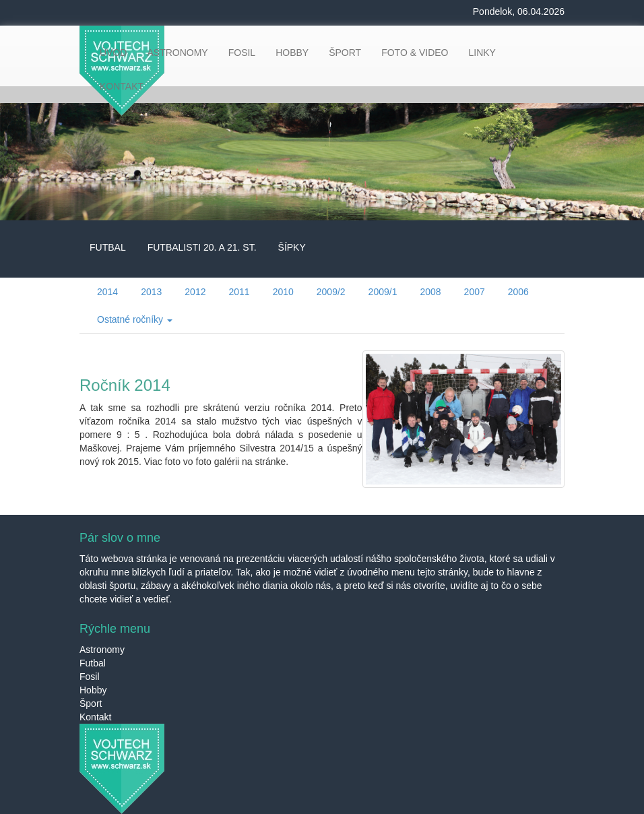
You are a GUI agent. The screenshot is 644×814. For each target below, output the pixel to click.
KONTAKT (122, 86)
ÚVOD (113, 53)
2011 (239, 292)
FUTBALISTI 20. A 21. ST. (202, 247)
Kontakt (95, 717)
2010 (283, 292)
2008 (430, 292)
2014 (107, 292)
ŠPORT (345, 53)
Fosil (90, 677)
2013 (151, 292)
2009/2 (331, 292)
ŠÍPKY (292, 247)
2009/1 (383, 292)
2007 (475, 292)
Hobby (93, 690)
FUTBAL (108, 247)
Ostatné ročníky (135, 319)
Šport (91, 703)
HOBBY (292, 53)
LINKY (482, 53)
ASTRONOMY (177, 53)
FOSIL (242, 53)
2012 (195, 292)
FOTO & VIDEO (415, 53)
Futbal (93, 663)
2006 (518, 292)
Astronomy (102, 650)
